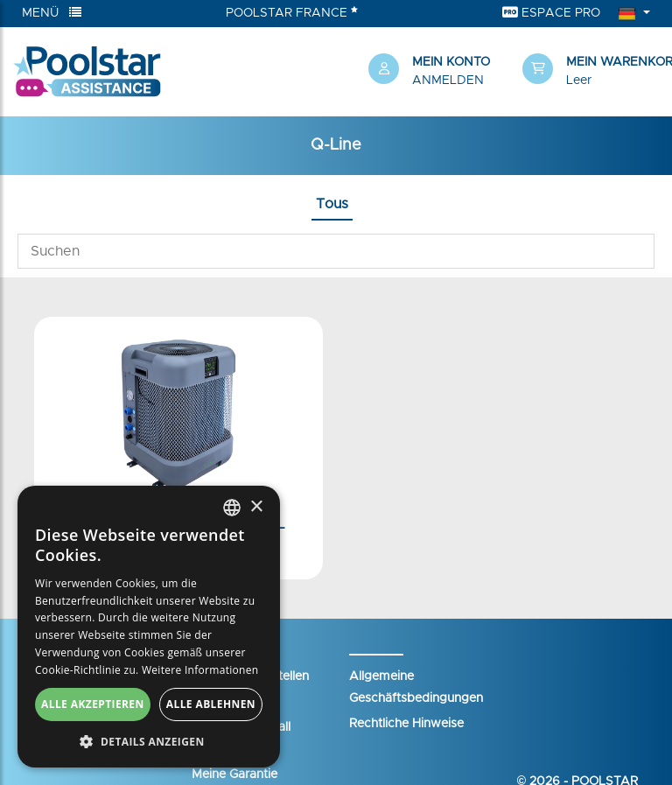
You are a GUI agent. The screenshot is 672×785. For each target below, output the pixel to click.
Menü (52, 13)
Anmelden (448, 81)
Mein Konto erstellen (250, 676)
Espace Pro (551, 13)
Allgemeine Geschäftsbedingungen (416, 687)
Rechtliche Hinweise (406, 724)
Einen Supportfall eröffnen (241, 738)
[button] (591, 72)
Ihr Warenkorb (233, 702)
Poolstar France (292, 12)
